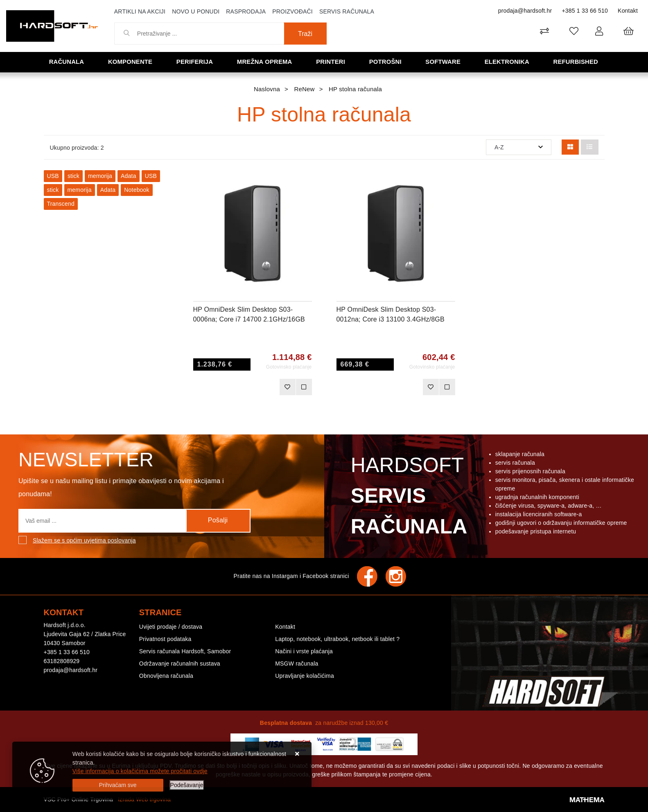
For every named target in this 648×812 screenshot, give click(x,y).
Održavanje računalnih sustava (180, 664)
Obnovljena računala (166, 676)
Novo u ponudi (196, 11)
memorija (100, 176)
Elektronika (507, 62)
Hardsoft (408, 498)
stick (73, 176)
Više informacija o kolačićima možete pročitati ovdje (140, 771)
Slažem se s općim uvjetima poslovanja (84, 540)
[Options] (187, 785)
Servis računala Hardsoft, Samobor (185, 651)
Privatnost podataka (165, 639)
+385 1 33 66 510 (585, 11)
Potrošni (386, 62)
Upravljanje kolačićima (305, 676)
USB (53, 176)
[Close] (118, 785)
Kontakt (628, 11)
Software (444, 62)
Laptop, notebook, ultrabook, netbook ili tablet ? (337, 639)
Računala (67, 62)
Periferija (195, 62)
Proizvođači (292, 11)
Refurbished (576, 62)
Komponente (131, 62)
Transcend (61, 204)
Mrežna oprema (265, 62)
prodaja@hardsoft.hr (525, 11)
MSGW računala (297, 664)
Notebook (137, 190)
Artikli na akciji (140, 11)
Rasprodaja (246, 11)
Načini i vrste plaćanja (304, 651)
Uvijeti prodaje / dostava (171, 627)
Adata (129, 176)
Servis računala (347, 11)
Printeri (331, 62)
